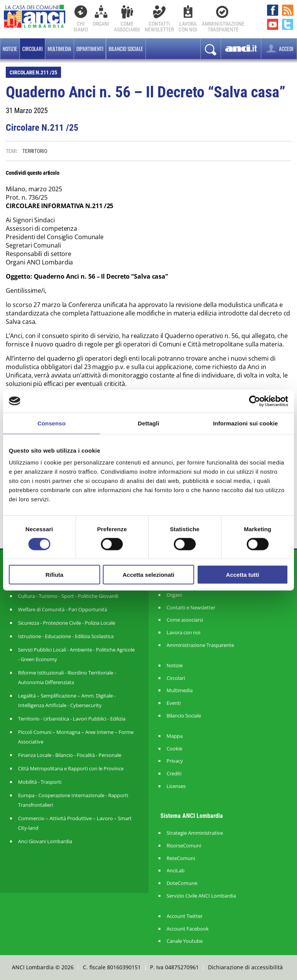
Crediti (174, 774)
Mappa (175, 736)
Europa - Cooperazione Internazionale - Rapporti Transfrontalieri (73, 800)
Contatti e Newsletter (191, 608)
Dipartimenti (90, 49)
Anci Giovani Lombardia (45, 841)
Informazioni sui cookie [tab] (245, 423)
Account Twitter (185, 916)
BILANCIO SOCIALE (126, 49)
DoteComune (182, 883)
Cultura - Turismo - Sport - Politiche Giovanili (68, 596)
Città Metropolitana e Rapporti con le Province (71, 768)
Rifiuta (54, 575)
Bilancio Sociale (184, 716)
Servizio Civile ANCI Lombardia (201, 896)
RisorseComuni (184, 846)
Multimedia (59, 49)
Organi (101, 24)
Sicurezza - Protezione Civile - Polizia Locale (67, 623)
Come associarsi (185, 620)
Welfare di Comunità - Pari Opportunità (63, 609)
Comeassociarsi (127, 27)
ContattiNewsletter (159, 27)
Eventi (174, 703)
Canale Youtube (185, 941)
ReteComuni (181, 858)
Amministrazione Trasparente (200, 645)
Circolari (32, 49)
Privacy (175, 761)
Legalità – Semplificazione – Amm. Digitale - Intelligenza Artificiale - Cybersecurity (67, 700)
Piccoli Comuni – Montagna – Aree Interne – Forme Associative (76, 737)
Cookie (174, 749)
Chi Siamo (81, 27)
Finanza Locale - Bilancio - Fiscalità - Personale (70, 755)
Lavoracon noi (188, 27)
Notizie (10, 49)
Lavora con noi (183, 633)
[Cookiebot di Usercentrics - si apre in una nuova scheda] (255, 401)
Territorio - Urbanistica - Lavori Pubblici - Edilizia (72, 719)
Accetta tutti (243, 575)
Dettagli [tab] (148, 423)
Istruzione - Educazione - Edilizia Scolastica (66, 636)
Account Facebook (188, 929)
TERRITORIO (35, 151)
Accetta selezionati (148, 575)
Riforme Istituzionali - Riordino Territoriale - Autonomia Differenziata (67, 677)
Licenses (176, 786)
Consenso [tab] (52, 423)
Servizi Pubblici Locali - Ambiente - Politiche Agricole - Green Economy (76, 654)
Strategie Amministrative (195, 833)
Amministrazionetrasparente (223, 27)
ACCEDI (279, 48)
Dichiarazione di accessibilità (245, 967)
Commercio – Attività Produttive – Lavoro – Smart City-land (75, 823)
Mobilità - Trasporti (40, 782)
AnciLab (176, 871)
